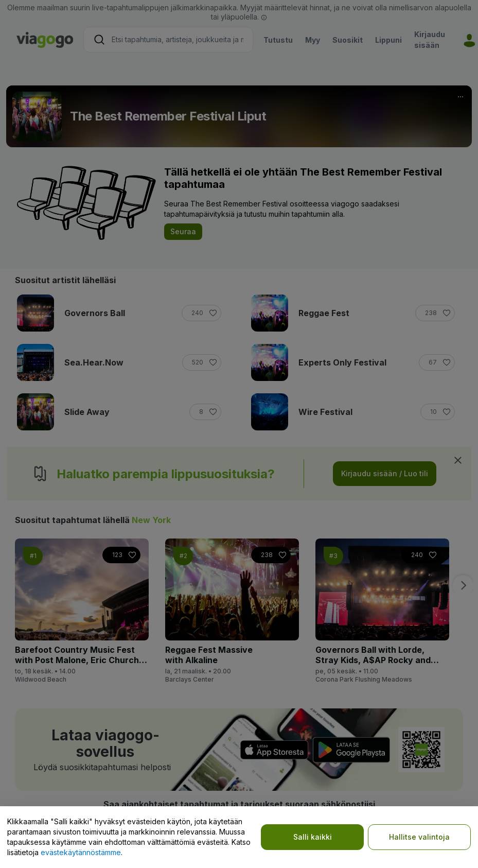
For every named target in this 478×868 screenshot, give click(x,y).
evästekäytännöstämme (81, 852)
